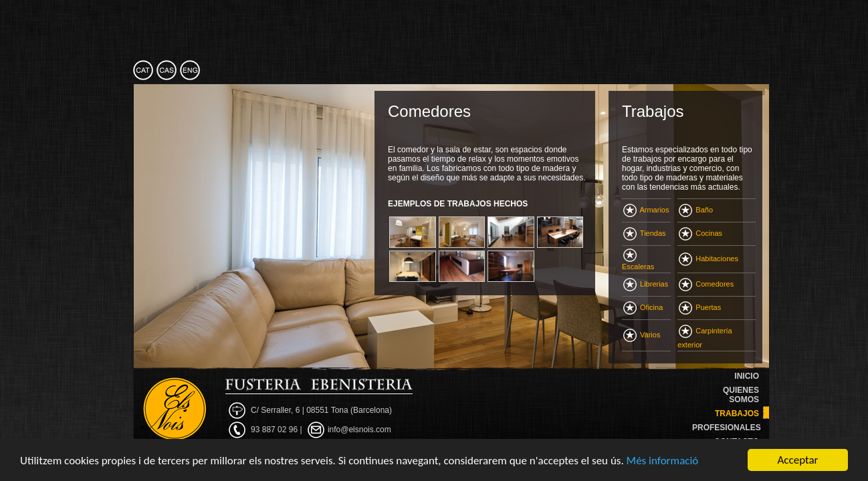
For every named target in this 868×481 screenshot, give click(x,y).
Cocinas (700, 233)
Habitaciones (709, 259)
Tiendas (645, 233)
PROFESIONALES (727, 428)
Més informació (663, 461)
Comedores (706, 284)
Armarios (646, 210)
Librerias (646, 284)
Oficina (643, 307)
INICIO (747, 376)
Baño (696, 210)
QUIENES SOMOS (741, 395)
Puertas (700, 307)
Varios (642, 335)
